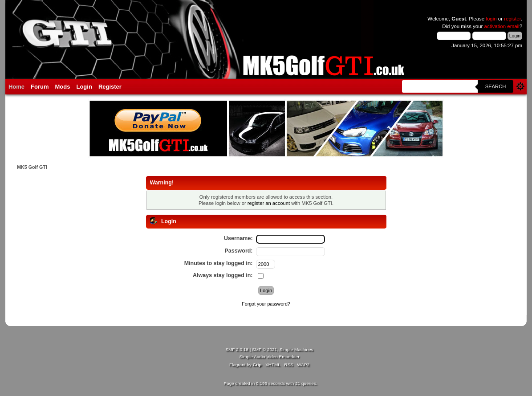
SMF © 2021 (264, 349)
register (512, 19)
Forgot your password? (266, 304)
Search (496, 86)
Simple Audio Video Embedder (269, 357)
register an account (269, 203)
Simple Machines (296, 349)
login (491, 19)
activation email (502, 26)
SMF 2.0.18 (237, 349)
